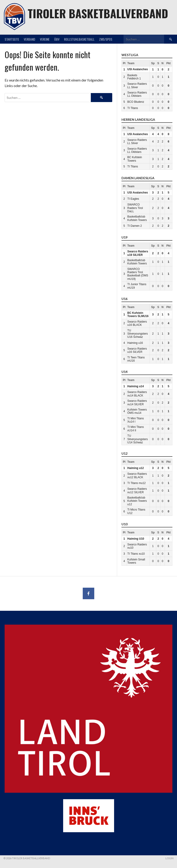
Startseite (12, 39)
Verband (29, 39)
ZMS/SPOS (106, 39)
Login (170, 858)
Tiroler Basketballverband (98, 13)
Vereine (45, 39)
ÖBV (57, 39)
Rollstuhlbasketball (79, 39)
